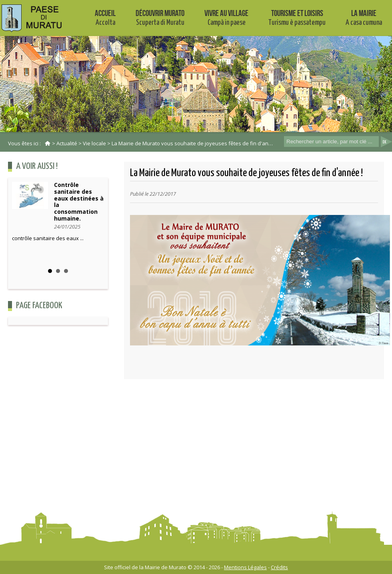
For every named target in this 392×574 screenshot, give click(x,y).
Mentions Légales (245, 567)
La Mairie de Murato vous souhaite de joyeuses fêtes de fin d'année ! (196, 143)
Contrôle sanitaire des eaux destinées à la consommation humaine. (79, 202)
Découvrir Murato (160, 18)
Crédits (279, 567)
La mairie (364, 18)
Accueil (105, 18)
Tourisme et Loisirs (297, 18)
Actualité (67, 143)
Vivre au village (226, 18)
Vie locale (94, 143)
